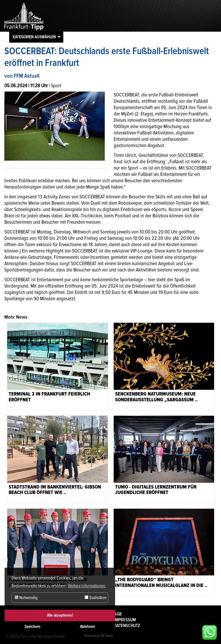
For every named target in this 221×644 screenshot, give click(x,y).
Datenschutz (127, 626)
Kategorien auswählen (34, 37)
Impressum (125, 620)
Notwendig (26, 598)
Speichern (32, 627)
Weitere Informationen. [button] (87, 586)
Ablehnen (87, 627)
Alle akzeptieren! (60, 615)
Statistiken (96, 598)
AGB (118, 614)
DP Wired (107, 636)
